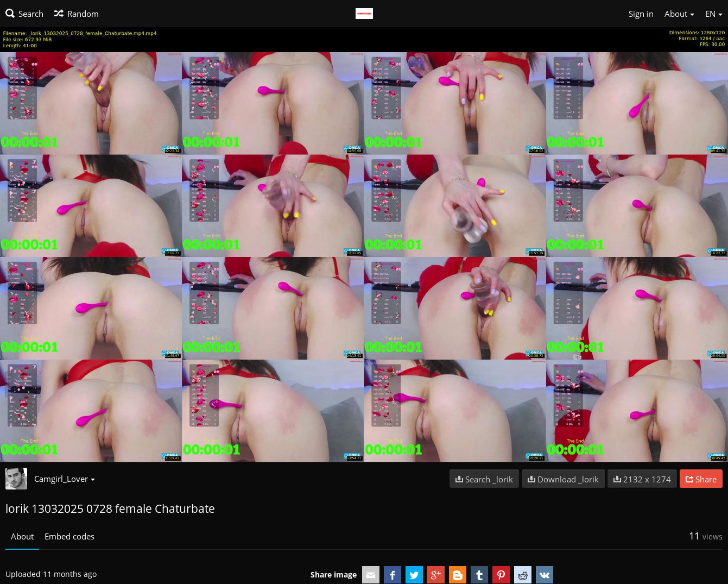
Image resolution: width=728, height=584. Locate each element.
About (22, 536)
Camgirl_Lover (65, 479)
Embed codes (69, 536)
